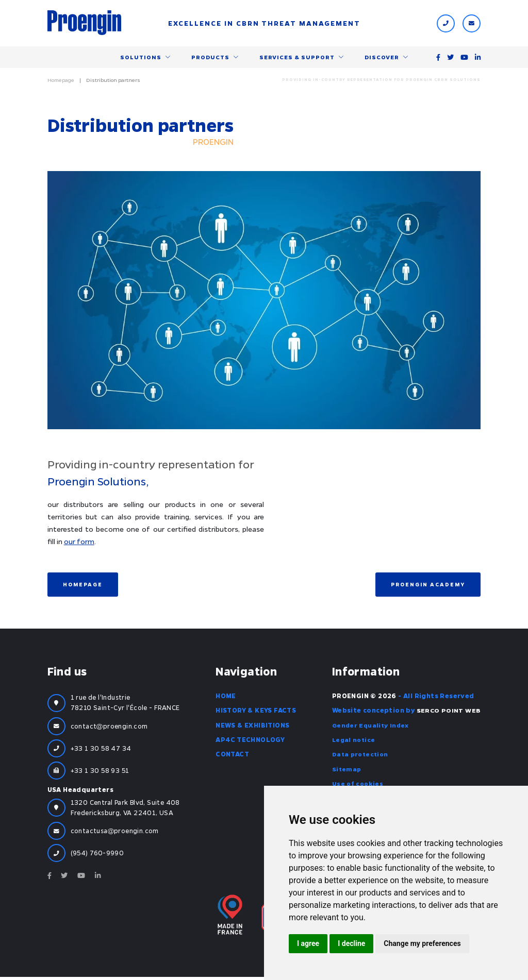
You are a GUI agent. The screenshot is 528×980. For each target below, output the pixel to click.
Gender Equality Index (371, 727)
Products (210, 58)
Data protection (361, 756)
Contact (232, 756)
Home (226, 698)
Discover (382, 58)
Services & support (297, 58)
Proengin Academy (428, 586)
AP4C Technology (250, 741)
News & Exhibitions (252, 727)
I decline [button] (351, 943)
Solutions (141, 58)
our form (79, 543)
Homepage (61, 82)
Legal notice (354, 741)
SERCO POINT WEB (448, 713)
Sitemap (347, 771)
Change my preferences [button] (422, 943)
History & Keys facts (256, 713)
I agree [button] (308, 943)
